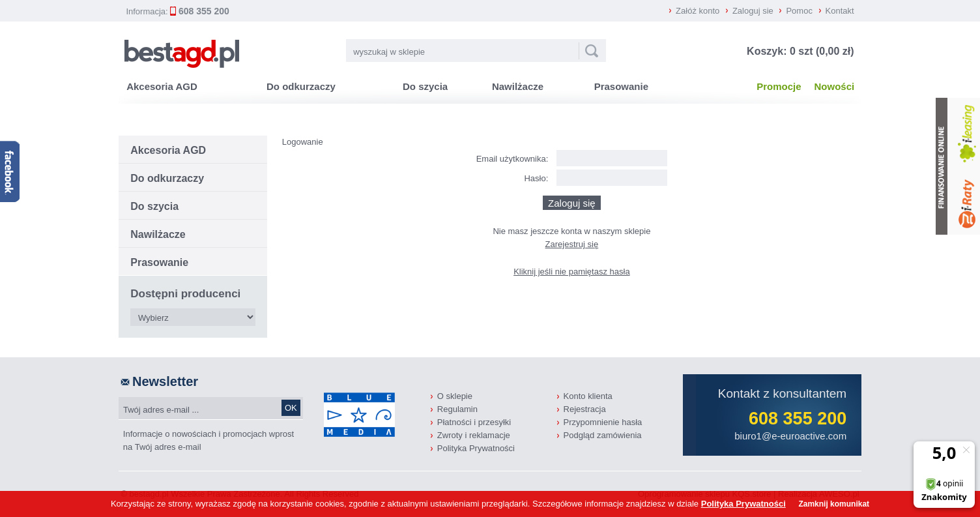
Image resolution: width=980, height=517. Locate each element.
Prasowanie (621, 86)
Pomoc (799, 11)
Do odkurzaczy (301, 86)
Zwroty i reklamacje (474, 435)
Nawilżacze (518, 86)
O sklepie (455, 396)
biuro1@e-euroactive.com (790, 436)
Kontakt (840, 11)
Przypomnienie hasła (603, 422)
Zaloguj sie (753, 11)
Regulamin (457, 409)
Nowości (834, 86)
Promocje (779, 86)
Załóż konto (698, 11)
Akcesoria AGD (162, 86)
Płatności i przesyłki (474, 422)
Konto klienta (588, 396)
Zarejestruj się (572, 244)
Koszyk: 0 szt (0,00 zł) (800, 51)
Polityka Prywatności (476, 448)
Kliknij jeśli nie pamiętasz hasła (571, 272)
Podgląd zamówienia (603, 435)
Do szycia (425, 86)
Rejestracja (585, 409)
